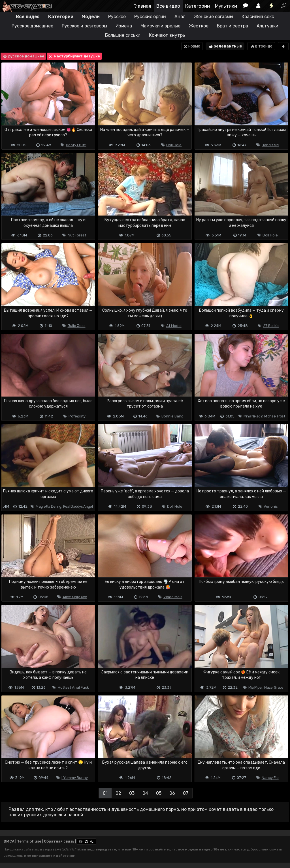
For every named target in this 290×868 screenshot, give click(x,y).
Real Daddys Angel (78, 506)
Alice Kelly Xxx (75, 597)
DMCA (9, 841)
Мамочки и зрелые (160, 26)
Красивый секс (258, 17)
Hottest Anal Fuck (73, 687)
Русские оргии (150, 17)
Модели (90, 17)
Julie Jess (77, 326)
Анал (180, 17)
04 (145, 793)
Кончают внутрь (167, 35)
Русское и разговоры (84, 26)
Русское (117, 17)
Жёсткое (199, 26)
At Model (174, 326)
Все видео (168, 6)
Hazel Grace (274, 687)
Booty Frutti (76, 145)
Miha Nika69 (253, 416)
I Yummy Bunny (75, 778)
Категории (198, 6)
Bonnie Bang (172, 416)
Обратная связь (59, 841)
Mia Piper (256, 687)
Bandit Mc (270, 145)
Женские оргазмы (214, 17)
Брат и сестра (233, 26)
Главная (142, 6)
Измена (124, 26)
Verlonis (271, 506)
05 (159, 793)
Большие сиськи (123, 35)
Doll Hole (174, 145)
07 (186, 793)
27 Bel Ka (271, 326)
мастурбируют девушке (74, 56)
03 (132, 793)
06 (172, 793)
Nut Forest (77, 235)
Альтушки (267, 26)
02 (118, 793)
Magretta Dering (49, 506)
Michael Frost (275, 416)
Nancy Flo (270, 778)
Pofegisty (77, 416)
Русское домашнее (32, 26)
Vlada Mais (173, 597)
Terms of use (29, 841)
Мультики (226, 6)
